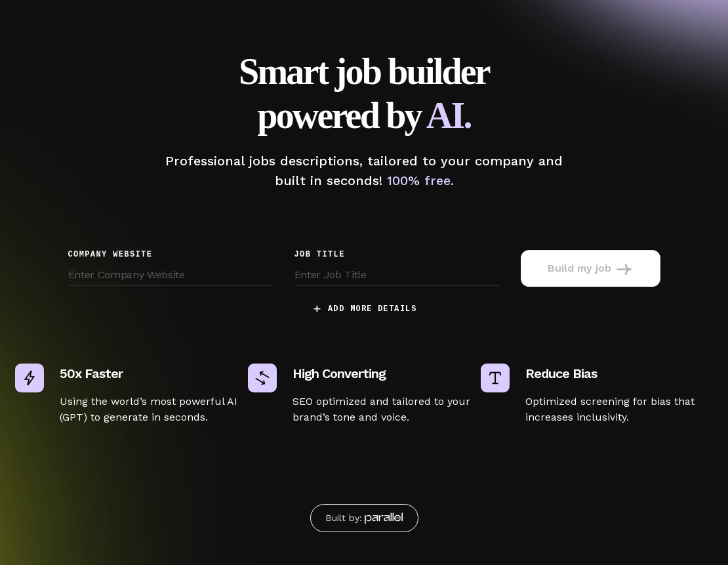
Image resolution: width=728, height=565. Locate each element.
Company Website (111, 255)
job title (320, 255)
